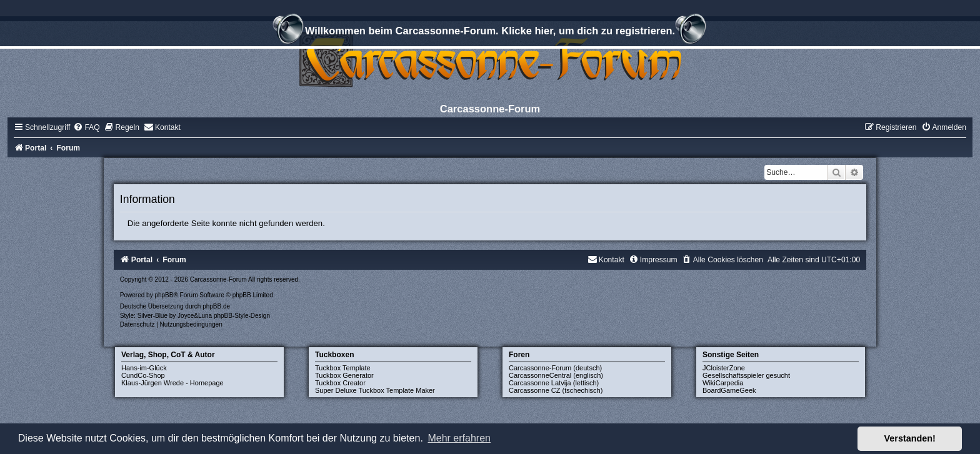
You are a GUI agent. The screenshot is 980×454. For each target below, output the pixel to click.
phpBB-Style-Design (242, 316)
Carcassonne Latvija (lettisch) (554, 383)
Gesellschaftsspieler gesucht (746, 375)
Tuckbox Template (343, 368)
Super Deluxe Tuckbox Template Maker (375, 390)
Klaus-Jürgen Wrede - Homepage (172, 383)
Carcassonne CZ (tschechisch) (556, 390)
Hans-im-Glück (144, 368)
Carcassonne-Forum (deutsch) (555, 368)
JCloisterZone (724, 368)
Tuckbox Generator (344, 375)
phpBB (164, 295)
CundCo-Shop (143, 375)
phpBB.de (216, 306)
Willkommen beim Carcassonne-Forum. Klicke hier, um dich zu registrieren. (490, 32)
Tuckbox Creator (340, 383)
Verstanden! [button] (910, 438)
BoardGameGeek (729, 390)
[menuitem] (86, 127)
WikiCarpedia (723, 383)
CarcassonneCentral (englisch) (556, 375)
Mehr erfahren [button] (459, 438)
